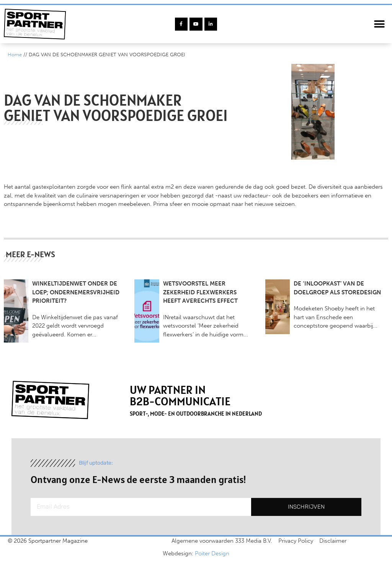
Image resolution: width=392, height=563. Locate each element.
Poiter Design (212, 553)
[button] (380, 24)
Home (15, 55)
